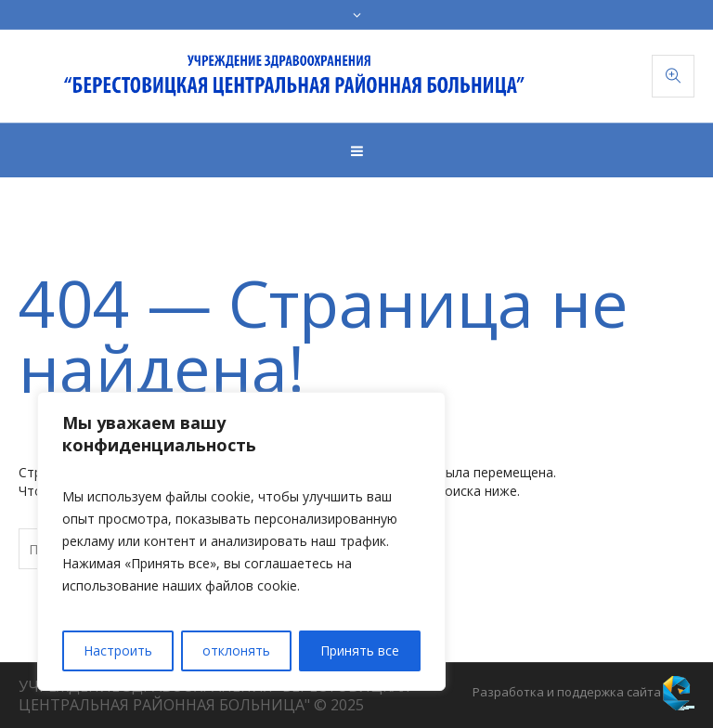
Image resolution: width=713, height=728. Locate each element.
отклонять (236, 650)
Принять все (360, 650)
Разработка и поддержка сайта (567, 692)
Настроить (118, 650)
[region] (241, 541)
